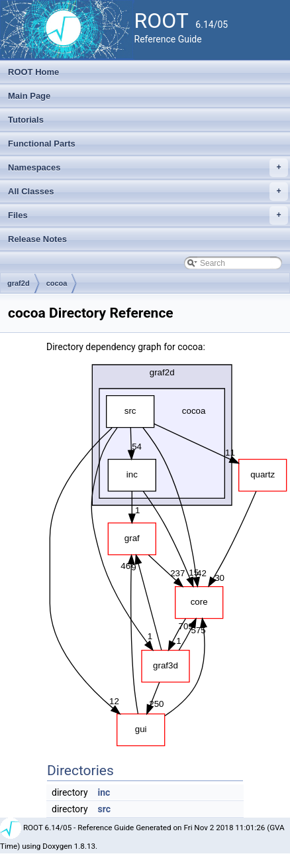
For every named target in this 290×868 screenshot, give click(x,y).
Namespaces (148, 168)
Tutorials (26, 120)
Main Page (29, 96)
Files (148, 216)
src (104, 809)
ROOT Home (33, 72)
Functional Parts (42, 144)
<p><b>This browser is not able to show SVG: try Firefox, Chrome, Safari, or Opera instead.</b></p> (168, 552)
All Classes (148, 192)
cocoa (57, 283)
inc (104, 792)
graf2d (19, 283)
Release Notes (37, 239)
